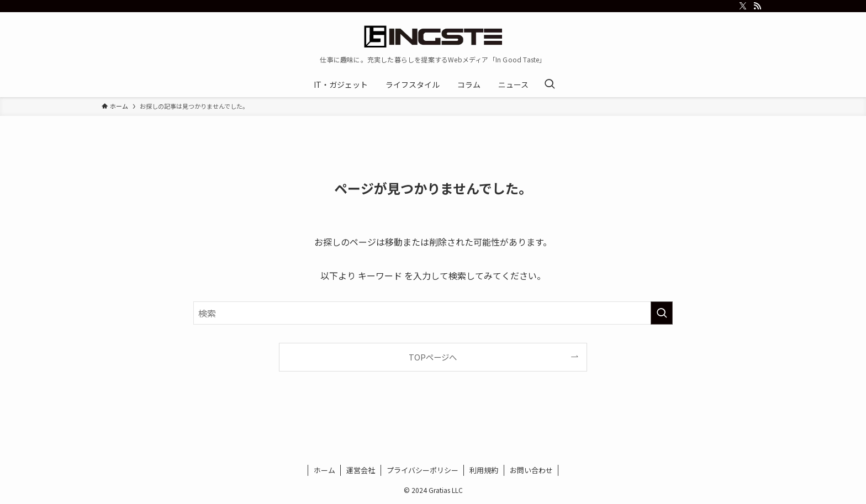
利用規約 (484, 470)
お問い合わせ (531, 470)
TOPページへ (433, 357)
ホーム (324, 470)
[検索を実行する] (662, 313)
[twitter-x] (743, 6)
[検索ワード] (433, 313)
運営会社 (361, 470)
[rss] (757, 6)
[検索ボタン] (550, 84)
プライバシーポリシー (423, 470)
